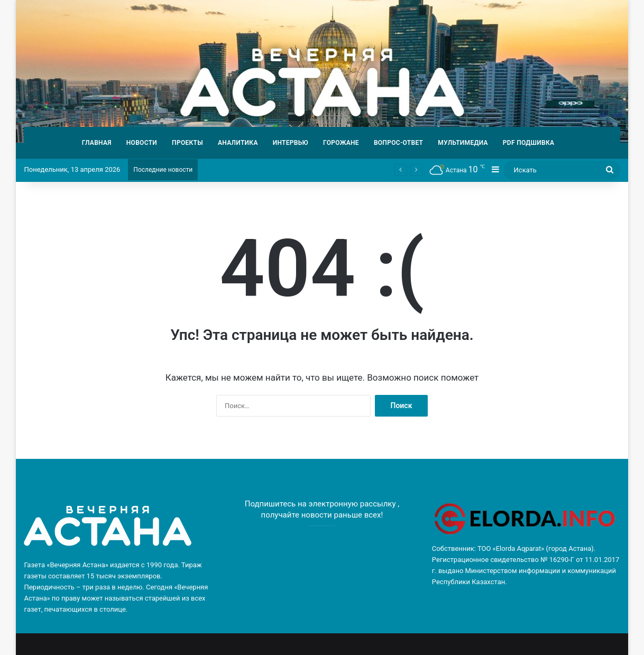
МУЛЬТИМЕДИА (463, 143)
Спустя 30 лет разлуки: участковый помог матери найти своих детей (305, 169)
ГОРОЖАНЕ (341, 143)
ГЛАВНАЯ (97, 143)
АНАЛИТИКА (238, 143)
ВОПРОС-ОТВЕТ (398, 143)
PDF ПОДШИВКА (529, 143)
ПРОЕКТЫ (187, 143)
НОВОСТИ (142, 143)
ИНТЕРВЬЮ (291, 143)
